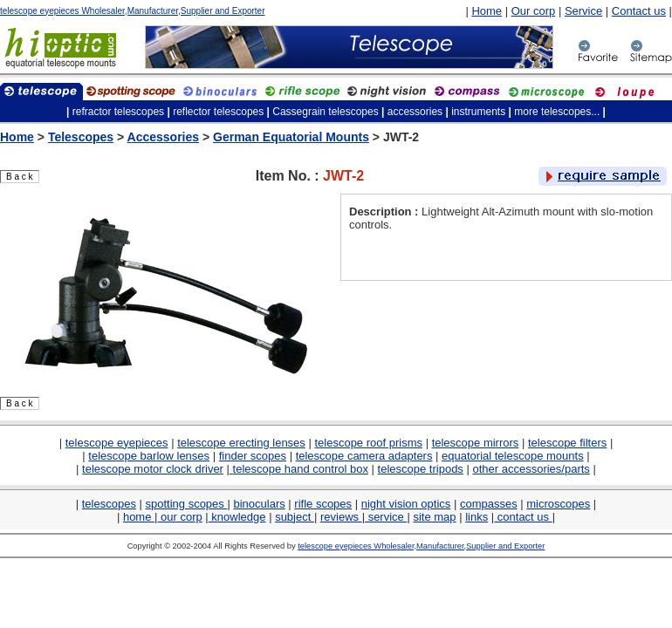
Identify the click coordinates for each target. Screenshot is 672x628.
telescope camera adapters (364, 456)
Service (583, 11)
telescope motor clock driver (153, 469)
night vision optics (406, 504)
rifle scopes (323, 504)
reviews (341, 517)
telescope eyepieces (117, 443)
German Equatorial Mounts (291, 137)
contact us (523, 517)
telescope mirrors (476, 443)
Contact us (639, 11)
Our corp (534, 11)
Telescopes (81, 137)
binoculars (259, 504)
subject (295, 517)
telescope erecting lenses (241, 443)
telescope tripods (421, 469)
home (139, 517)
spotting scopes (187, 504)
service (386, 517)
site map (434, 517)
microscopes (558, 504)
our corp (179, 517)
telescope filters (567, 443)
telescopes (109, 504)
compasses (489, 504)
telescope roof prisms (368, 443)
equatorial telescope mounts (513, 456)
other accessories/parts (531, 469)
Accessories (164, 137)
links (477, 517)
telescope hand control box (301, 469)
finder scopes (253, 456)
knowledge (237, 517)
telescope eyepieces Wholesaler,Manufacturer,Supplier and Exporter (133, 11)
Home (487, 11)
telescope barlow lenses (149, 456)
